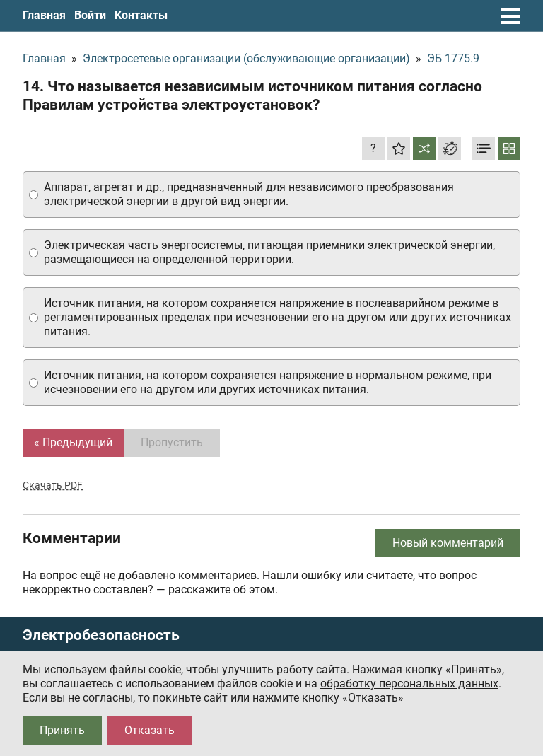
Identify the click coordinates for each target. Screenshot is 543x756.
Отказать (150, 730)
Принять (62, 730)
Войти (90, 15)
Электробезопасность (101, 635)
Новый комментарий (448, 543)
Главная (44, 15)
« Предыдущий (73, 442)
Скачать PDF (53, 485)
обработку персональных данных (409, 684)
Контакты (141, 15)
